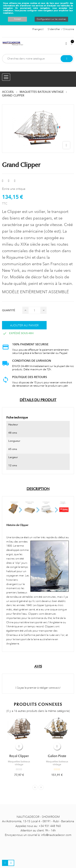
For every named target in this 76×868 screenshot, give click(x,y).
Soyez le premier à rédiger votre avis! (38, 688)
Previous (35, 787)
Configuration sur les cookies (51, 19)
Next (41, 787)
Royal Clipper (19, 756)
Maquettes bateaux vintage (19, 763)
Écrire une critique (14, 189)
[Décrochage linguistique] (38, 29)
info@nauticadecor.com (56, 835)
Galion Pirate (57, 756)
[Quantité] (34, 310)
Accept (17, 19)
